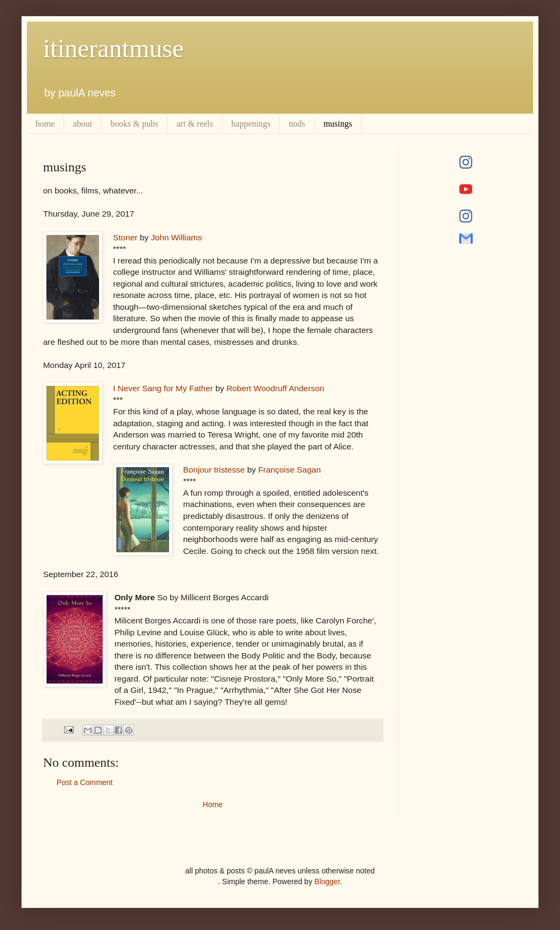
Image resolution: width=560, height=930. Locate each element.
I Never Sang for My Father (163, 388)
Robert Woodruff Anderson (275, 388)
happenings (251, 124)
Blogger (327, 882)
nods (297, 124)
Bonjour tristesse (214, 470)
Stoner (125, 237)
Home (212, 804)
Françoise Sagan (289, 470)
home (45, 124)
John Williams (176, 237)
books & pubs (134, 124)
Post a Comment (85, 782)
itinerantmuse (113, 48)
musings (338, 124)
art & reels (195, 124)
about (83, 124)
